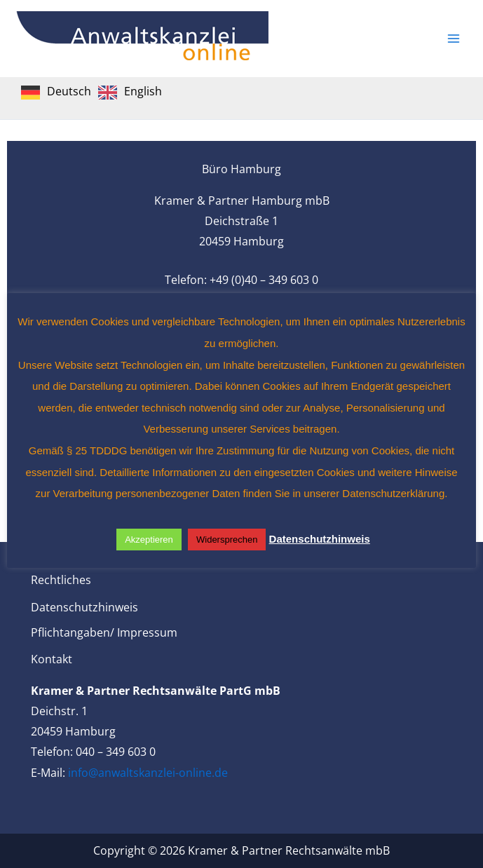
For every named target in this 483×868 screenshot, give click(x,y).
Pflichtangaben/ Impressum (104, 632)
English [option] (143, 91)
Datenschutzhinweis (84, 607)
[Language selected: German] (95, 91)
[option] (130, 93)
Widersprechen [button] (227, 540)
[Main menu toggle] (454, 39)
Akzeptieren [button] (149, 540)
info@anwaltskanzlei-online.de (148, 773)
